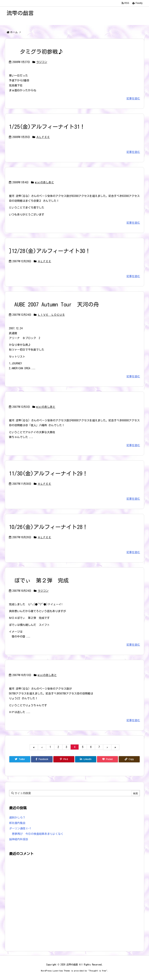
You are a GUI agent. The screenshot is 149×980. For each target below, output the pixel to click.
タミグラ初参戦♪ (36, 52)
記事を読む (133, 98)
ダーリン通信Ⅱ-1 (20, 828)
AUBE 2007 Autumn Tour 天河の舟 (54, 304)
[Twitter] (20, 759)
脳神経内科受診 (19, 839)
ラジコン (42, 62)
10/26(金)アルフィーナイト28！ (48, 527)
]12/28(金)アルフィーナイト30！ (50, 251)
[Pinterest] (64, 759)
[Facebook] (42, 759)
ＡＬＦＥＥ (43, 137)
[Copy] (129, 759)
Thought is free (98, 971)
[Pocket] (107, 759)
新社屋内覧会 (17, 823)
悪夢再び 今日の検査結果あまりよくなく (36, 834)
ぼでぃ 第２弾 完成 (39, 580)
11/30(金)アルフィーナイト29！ (48, 473)
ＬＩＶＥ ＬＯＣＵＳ (51, 315)
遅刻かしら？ (17, 818)
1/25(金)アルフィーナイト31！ (47, 127)
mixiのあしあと (44, 182)
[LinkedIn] (86, 759)
